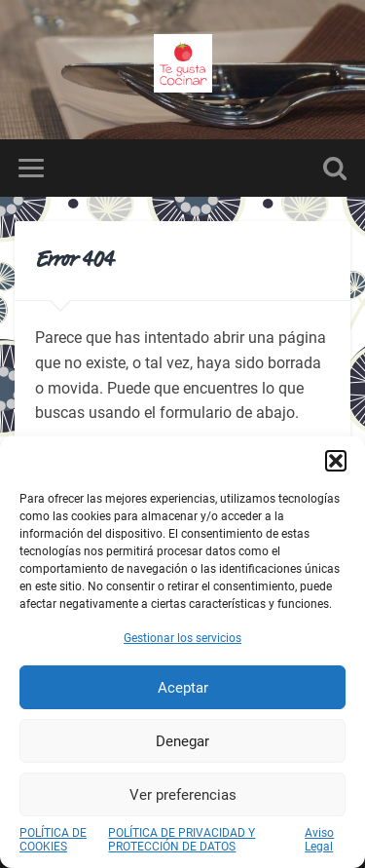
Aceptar (183, 688)
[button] (336, 461)
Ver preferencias (183, 795)
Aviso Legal (319, 840)
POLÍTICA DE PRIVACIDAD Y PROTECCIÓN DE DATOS (182, 840)
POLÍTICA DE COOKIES (53, 840)
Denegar (182, 741)
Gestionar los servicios (182, 638)
